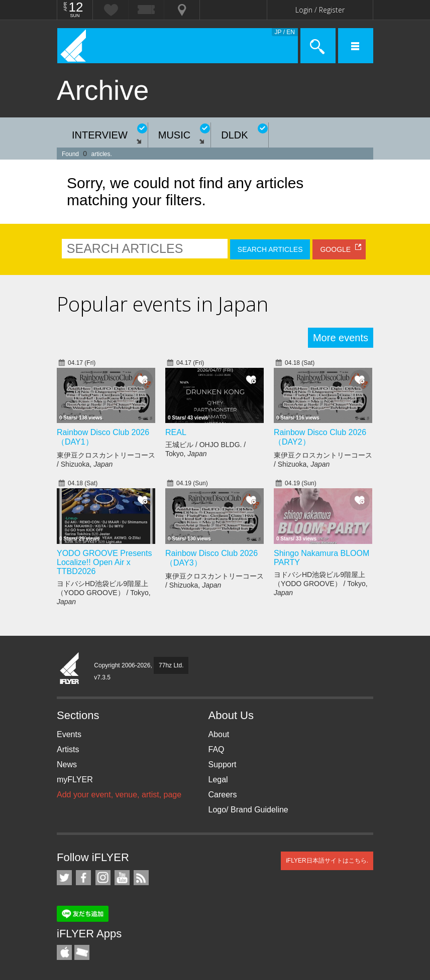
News (67, 764)
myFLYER (75, 780)
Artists (68, 749)
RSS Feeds (141, 878)
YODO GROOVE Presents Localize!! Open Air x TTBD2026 (104, 562)
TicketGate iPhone (82, 952)
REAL (176, 432)
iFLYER (70, 669)
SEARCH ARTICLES (270, 249)
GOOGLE (335, 249)
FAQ (217, 749)
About (219, 734)
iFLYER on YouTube (122, 878)
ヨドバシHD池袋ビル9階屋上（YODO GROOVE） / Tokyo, (104, 593)
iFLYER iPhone (64, 952)
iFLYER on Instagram (103, 878)
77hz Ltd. (171, 665)
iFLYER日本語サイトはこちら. (327, 861)
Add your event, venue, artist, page (119, 795)
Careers (223, 795)
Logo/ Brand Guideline (248, 810)
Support (223, 764)
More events (341, 338)
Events (69, 734)
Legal (218, 780)
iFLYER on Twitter (64, 878)
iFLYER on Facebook (83, 878)
